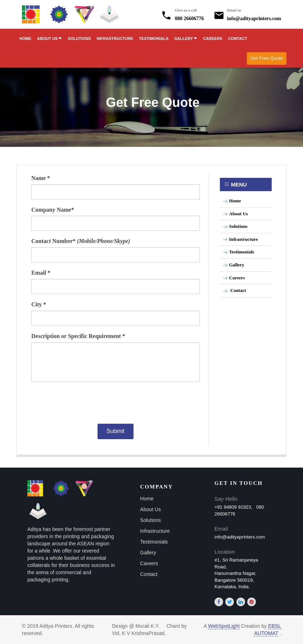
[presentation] (113, 402)
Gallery (234, 265)
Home (25, 39)
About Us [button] (49, 39)
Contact (238, 39)
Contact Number (81, 241)
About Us (235, 214)
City (39, 304)
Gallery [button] (186, 39)
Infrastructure (115, 39)
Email (41, 273)
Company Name (53, 210)
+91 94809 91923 (233, 507)
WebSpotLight (224, 626)
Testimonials (154, 39)
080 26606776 (189, 14)
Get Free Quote (267, 58)
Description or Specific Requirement (78, 336)
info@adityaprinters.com (254, 14)
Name (41, 178)
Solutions (79, 39)
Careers (213, 39)
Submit (116, 431)
